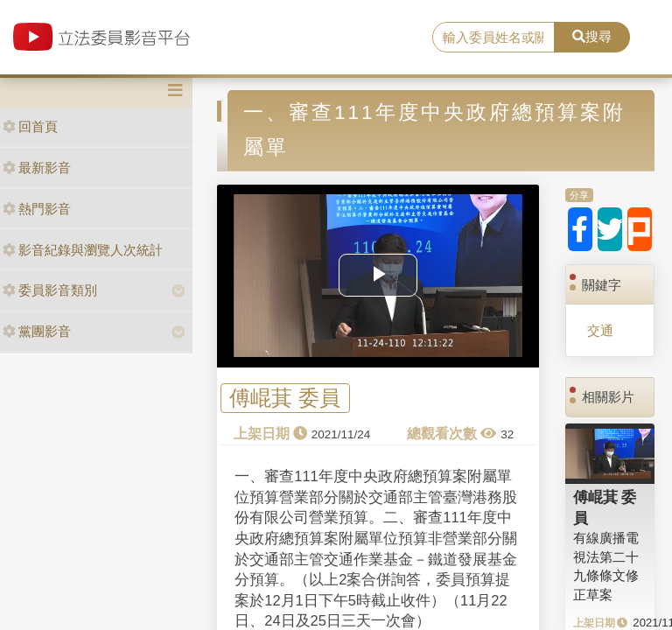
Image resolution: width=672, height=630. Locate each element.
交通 (600, 330)
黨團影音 (37, 331)
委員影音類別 (50, 290)
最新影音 (37, 168)
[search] (493, 38)
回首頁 (30, 126)
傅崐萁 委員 (285, 399)
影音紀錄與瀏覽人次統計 (83, 250)
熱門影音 (37, 209)
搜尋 (592, 36)
